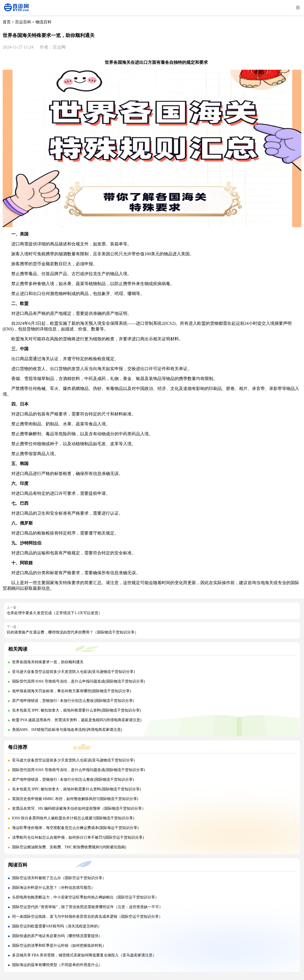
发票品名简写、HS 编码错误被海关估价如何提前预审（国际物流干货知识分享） (79, 808)
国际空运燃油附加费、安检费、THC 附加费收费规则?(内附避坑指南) (69, 847)
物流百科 (44, 22)
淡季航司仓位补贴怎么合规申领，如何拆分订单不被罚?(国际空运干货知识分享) (78, 837)
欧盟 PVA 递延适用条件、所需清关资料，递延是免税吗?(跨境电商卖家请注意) (77, 720)
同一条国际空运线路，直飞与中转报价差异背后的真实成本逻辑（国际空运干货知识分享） (87, 917)
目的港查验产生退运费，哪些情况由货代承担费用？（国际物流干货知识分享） (73, 632)
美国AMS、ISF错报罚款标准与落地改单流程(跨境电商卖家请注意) (67, 730)
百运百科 (23, 22)
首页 (7, 22)
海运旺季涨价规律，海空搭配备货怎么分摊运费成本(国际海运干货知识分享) (75, 828)
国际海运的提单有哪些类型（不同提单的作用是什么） (57, 965)
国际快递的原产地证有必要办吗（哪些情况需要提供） (57, 936)
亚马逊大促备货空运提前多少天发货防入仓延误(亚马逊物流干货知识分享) (73, 672)
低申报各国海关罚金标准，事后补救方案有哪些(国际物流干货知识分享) (72, 691)
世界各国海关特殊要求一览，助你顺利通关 (48, 662)
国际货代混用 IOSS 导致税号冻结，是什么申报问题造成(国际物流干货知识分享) (79, 681)
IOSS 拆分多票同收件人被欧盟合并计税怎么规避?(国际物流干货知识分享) (73, 818)
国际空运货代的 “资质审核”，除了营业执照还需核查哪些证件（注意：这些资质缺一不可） (88, 907)
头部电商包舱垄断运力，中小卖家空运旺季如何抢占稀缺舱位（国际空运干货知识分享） (85, 897)
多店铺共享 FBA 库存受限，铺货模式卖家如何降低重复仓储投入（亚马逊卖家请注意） (84, 955)
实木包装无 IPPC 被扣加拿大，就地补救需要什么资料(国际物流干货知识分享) (77, 710)
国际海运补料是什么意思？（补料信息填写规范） (53, 888)
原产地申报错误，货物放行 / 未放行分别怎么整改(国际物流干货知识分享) (73, 701)
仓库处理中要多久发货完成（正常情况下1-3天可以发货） (54, 613)
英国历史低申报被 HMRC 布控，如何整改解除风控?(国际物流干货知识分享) (75, 799)
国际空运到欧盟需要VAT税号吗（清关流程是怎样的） (57, 926)
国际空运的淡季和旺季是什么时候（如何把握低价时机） (59, 946)
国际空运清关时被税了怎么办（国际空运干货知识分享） (59, 878)
